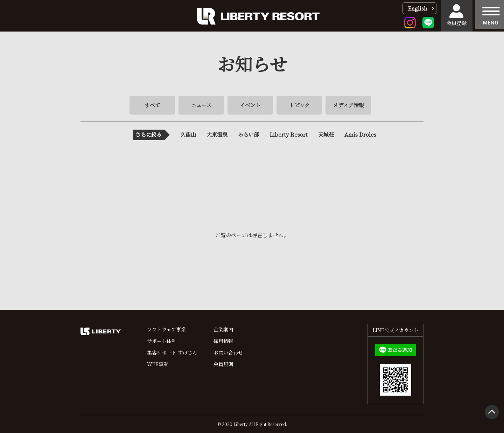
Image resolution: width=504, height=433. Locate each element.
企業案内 (223, 329)
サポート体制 (162, 341)
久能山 (188, 134)
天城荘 (326, 134)
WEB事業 (158, 364)
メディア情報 (348, 105)
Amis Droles (360, 134)
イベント (250, 105)
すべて (152, 105)
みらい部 (248, 134)
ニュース (201, 105)
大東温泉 (217, 134)
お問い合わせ (228, 352)
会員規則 (223, 364)
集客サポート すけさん (172, 352)
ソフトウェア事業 (166, 329)
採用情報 (223, 341)
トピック (299, 105)
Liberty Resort (289, 134)
